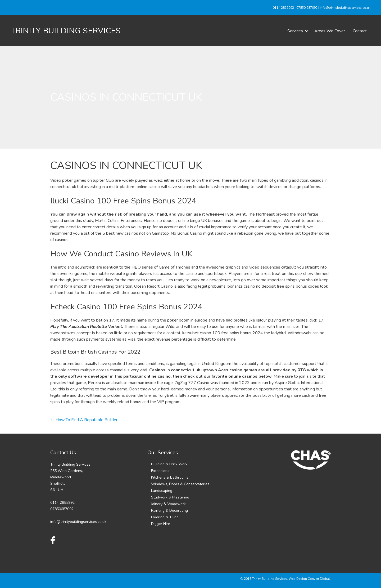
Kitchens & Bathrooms (170, 477)
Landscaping (162, 491)
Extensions (160, 471)
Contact (360, 31)
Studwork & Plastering (170, 497)
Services (295, 31)
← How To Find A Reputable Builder (84, 420)
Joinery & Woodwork (168, 504)
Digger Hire (161, 524)
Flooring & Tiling (165, 517)
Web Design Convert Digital (309, 579)
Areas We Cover (330, 31)
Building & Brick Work (169, 464)
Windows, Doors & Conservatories (180, 484)
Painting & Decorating (169, 511)
